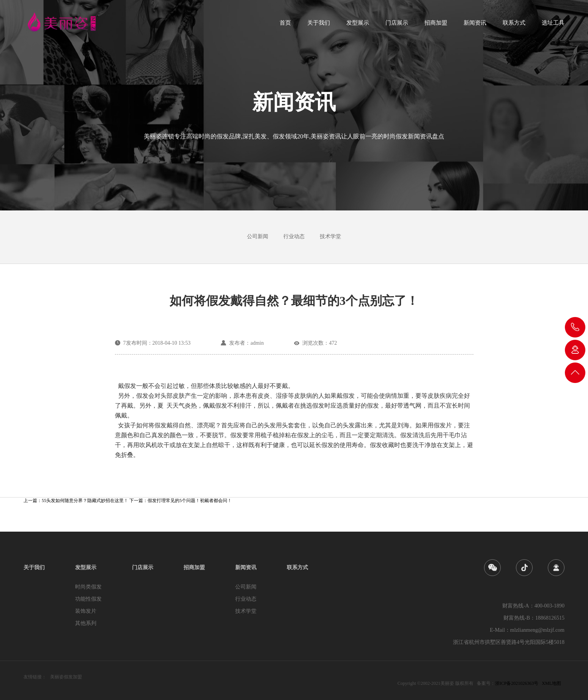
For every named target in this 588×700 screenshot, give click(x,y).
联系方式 (514, 25)
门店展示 (397, 25)
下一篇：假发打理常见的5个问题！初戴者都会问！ (181, 501)
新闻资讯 (475, 25)
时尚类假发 (88, 587)
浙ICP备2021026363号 (517, 683)
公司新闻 (258, 236)
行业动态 (294, 236)
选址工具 (553, 25)
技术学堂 (330, 236)
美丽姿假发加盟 (66, 677)
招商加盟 (436, 25)
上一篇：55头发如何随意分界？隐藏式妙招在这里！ (76, 501)
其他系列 (86, 623)
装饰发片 (86, 611)
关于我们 (319, 25)
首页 (285, 25)
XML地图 (551, 683)
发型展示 (358, 25)
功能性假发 (88, 599)
